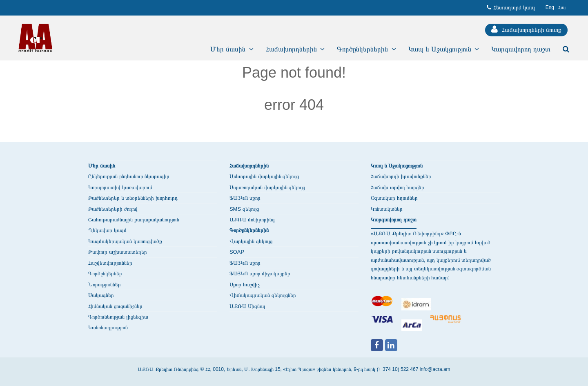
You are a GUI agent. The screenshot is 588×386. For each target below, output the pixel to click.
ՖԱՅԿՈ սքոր (245, 198)
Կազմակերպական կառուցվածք (125, 241)
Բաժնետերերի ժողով (113, 209)
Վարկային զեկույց (251, 241)
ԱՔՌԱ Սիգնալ (247, 306)
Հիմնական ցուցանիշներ (115, 306)
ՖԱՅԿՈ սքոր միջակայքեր (260, 273)
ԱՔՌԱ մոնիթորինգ (252, 220)
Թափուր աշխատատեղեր (118, 252)
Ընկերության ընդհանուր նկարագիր (129, 176)
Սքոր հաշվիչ (245, 284)
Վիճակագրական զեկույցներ (263, 295)
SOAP (237, 252)
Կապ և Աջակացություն (397, 166)
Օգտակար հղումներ (394, 198)
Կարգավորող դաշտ (394, 220)
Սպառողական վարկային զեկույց (267, 187)
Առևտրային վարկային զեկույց (264, 176)
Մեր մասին (102, 166)
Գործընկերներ (105, 273)
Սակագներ (101, 295)
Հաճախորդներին (249, 166)
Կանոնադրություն (108, 327)
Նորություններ (105, 284)
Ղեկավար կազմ (107, 230)
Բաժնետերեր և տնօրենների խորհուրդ (133, 198)
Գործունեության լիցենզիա (118, 317)
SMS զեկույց (244, 209)
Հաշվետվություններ (110, 263)
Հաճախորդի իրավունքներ (401, 176)
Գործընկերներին (249, 230)
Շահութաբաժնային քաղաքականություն (134, 220)
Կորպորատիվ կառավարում (120, 187)
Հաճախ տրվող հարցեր (398, 187)
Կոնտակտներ (387, 209)
